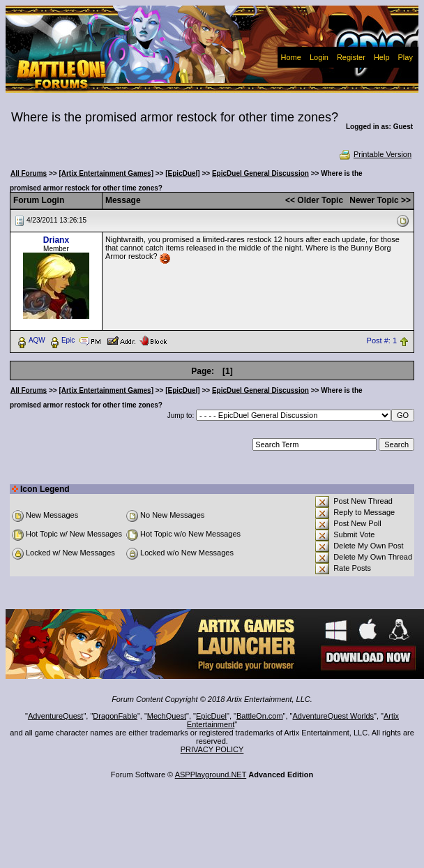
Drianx (56, 240)
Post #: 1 (382, 341)
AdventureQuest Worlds (334, 716)
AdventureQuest (56, 716)
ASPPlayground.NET (211, 775)
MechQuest (167, 716)
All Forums (29, 173)
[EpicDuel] (182, 173)
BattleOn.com (260, 716)
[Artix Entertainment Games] (106, 173)
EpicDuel (211, 716)
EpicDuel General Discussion (260, 173)
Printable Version (375, 154)
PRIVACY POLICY (212, 749)
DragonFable (115, 716)
